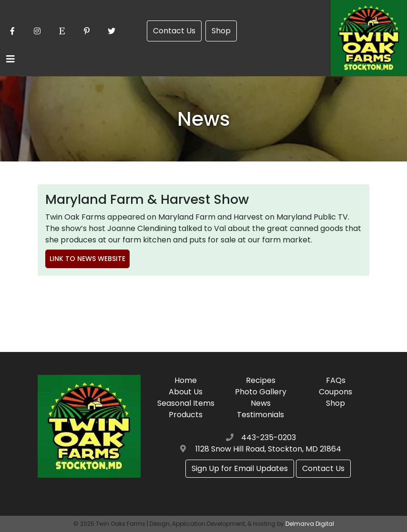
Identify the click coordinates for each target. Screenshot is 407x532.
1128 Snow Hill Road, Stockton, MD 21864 (268, 449)
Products (186, 415)
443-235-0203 (269, 437)
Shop (221, 31)
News (261, 403)
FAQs (336, 380)
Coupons (336, 392)
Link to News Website (87, 259)
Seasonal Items (186, 403)
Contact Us (174, 31)
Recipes (261, 380)
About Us (186, 392)
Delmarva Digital (310, 524)
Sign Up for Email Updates (240, 468)
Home (186, 380)
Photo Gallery (261, 392)
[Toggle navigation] (10, 59)
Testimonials (260, 415)
